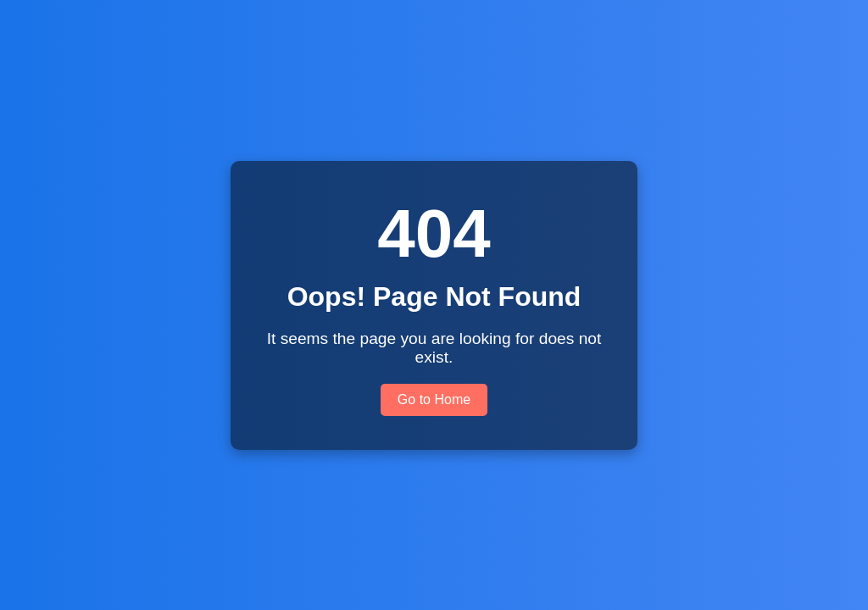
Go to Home (434, 399)
